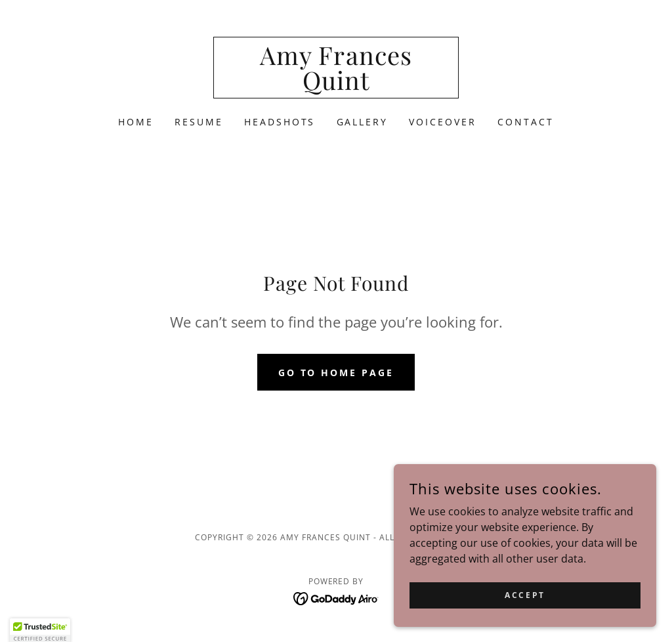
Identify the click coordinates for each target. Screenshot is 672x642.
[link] (336, 86)
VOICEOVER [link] (443, 122)
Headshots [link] (280, 122)
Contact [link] (526, 122)
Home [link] (136, 122)
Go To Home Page (336, 373)
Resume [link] (199, 122)
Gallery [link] (363, 122)
